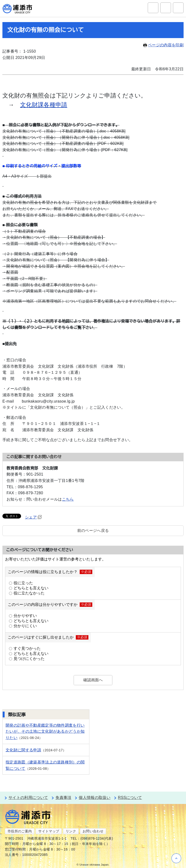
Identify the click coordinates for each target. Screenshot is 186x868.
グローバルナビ (178, 8)
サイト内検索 (153, 8)
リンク (71, 831)
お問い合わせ (93, 831)
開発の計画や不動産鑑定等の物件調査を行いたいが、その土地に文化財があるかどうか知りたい (45, 731)
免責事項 (63, 798)
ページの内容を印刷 (163, 45)
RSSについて (130, 798)
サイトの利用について (28, 798)
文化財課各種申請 (44, 105)
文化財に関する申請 (23, 750)
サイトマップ (49, 831)
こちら (68, 499)
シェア (33, 517)
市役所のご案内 (20, 831)
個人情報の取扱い (95, 798)
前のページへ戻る (93, 531)
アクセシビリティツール (166, 8)
